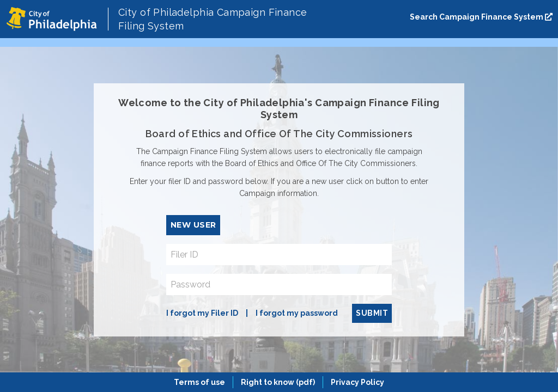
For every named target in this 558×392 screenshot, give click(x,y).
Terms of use (199, 382)
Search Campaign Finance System (481, 17)
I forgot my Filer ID (202, 313)
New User (193, 225)
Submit (372, 313)
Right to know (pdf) (278, 382)
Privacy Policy (357, 382)
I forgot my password (297, 313)
